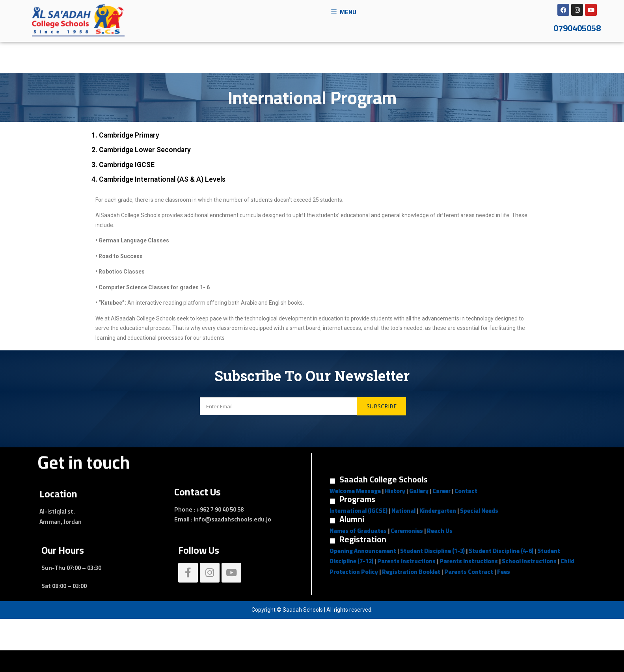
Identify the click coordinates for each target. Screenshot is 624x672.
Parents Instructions (406, 561)
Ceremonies (407, 531)
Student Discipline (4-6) (501, 551)
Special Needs (479, 511)
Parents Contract (469, 572)
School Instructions (529, 561)
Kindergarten (438, 511)
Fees (504, 572)
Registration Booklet (411, 572)
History (395, 491)
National (403, 511)
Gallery (419, 491)
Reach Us (440, 531)
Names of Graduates (358, 531)
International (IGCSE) (359, 511)
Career (441, 491)
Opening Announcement (363, 551)
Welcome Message (355, 491)
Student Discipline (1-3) (432, 551)
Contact (466, 491)
